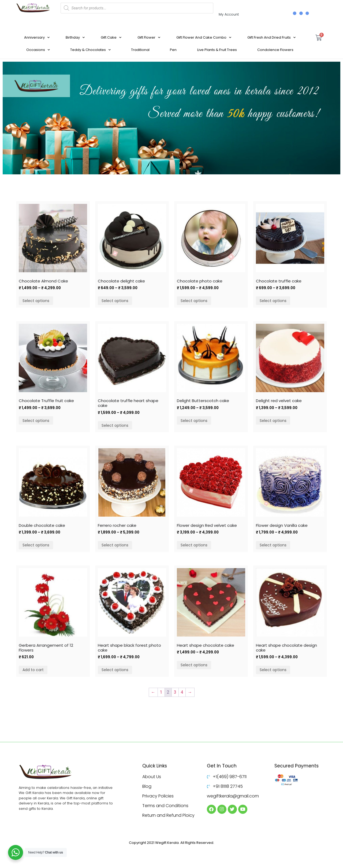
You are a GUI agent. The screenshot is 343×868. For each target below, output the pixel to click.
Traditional (140, 50)
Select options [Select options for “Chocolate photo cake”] (194, 301)
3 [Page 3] (175, 692)
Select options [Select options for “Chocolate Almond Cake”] (36, 301)
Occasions (38, 50)
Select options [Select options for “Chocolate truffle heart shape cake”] (115, 425)
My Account (229, 14)
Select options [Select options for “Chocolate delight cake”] (115, 301)
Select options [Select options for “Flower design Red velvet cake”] (194, 545)
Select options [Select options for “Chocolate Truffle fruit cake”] (36, 421)
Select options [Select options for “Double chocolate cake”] (36, 545)
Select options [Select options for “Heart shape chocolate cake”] (194, 665)
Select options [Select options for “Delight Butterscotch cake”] (194, 421)
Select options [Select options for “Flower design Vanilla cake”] (273, 545)
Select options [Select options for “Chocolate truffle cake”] (273, 301)
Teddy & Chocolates (90, 50)
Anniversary (37, 37)
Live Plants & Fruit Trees (217, 50)
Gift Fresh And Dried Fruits (271, 37)
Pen (173, 50)
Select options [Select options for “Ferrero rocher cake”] (115, 545)
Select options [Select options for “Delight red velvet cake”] (273, 421)
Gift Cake (111, 37)
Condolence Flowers (275, 50)
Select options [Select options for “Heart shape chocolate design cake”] (273, 670)
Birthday (75, 37)
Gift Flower (149, 37)
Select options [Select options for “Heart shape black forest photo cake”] (115, 670)
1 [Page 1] (161, 692)
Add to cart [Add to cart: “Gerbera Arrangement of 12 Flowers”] (33, 670)
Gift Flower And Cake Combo (204, 37)
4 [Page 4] (182, 692)
